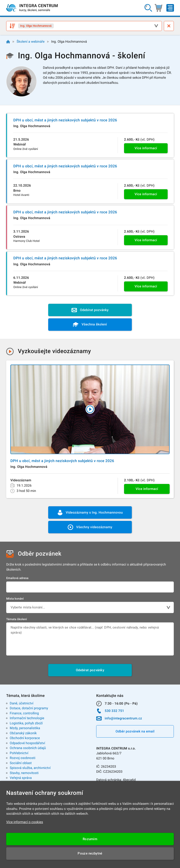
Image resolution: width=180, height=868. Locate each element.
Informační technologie (27, 718)
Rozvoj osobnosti (23, 758)
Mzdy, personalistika (25, 728)
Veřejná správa (21, 778)
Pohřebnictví (19, 753)
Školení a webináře (31, 42)
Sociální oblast (21, 763)
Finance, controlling (24, 713)
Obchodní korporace (25, 738)
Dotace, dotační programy (29, 708)
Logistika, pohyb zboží (26, 723)
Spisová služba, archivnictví (30, 768)
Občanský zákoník (23, 733)
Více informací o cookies (25, 822)
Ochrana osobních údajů (28, 748)
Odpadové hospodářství (27, 743)
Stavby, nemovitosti (24, 773)
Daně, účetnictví (22, 703)
